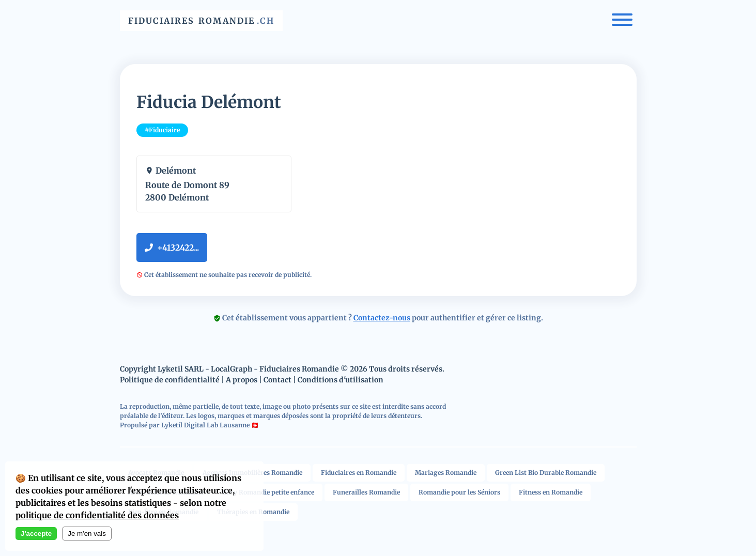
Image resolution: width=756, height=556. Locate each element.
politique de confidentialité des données (97, 515)
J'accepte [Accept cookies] (36, 534)
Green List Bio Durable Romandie (546, 473)
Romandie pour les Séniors (459, 492)
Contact (277, 380)
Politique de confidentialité (170, 380)
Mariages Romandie (446, 473)
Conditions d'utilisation (341, 380)
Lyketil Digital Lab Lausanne (205, 425)
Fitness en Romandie (551, 492)
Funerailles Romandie (366, 492)
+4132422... (172, 248)
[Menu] (622, 21)
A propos (242, 380)
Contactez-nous (382, 318)
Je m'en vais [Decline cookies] (87, 534)
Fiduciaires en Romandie (359, 473)
